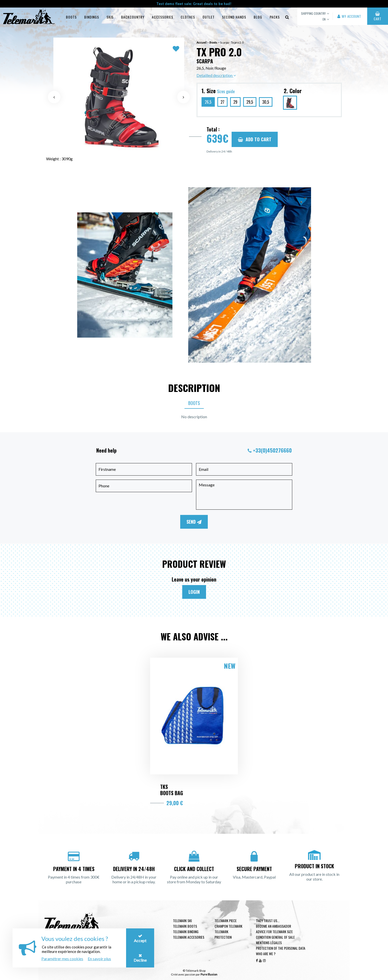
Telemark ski (182, 921)
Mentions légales (269, 943)
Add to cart (255, 139)
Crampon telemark (228, 926)
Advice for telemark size (274, 932)
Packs (275, 17)
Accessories (163, 17)
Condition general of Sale (275, 937)
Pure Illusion (209, 974)
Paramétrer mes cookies (62, 959)
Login (194, 592)
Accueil (202, 42)
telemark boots (185, 926)
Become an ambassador (273, 926)
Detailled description (216, 75)
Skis (110, 17)
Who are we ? (266, 954)
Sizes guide (226, 91)
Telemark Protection (223, 934)
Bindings (92, 17)
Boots (71, 17)
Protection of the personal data (281, 948)
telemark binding (186, 932)
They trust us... (268, 921)
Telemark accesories (189, 937)
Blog (258, 17)
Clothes (188, 17)
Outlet (209, 17)
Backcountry (133, 17)
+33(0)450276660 (272, 450)
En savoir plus (99, 959)
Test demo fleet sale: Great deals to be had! (194, 4)
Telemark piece (226, 921)
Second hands (234, 17)
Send (194, 522)
